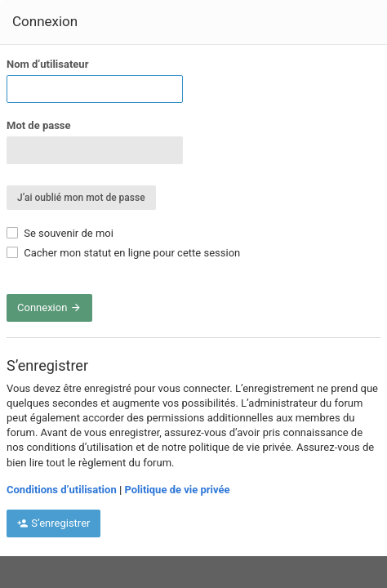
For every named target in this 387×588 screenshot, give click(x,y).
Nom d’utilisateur (47, 64)
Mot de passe (39, 125)
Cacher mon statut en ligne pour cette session (123, 253)
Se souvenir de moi (60, 233)
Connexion (49, 307)
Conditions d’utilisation (62, 490)
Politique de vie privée (177, 490)
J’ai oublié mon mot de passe (81, 198)
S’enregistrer (53, 523)
